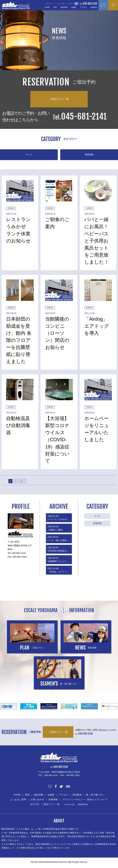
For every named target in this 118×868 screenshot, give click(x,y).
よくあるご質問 (18, 799)
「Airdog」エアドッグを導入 (60, 570)
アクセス (83, 7)
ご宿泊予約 (113, 5)
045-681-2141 (90, 4)
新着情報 (89, 155)
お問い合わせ (37, 799)
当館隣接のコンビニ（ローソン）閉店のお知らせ (60, 560)
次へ (23, 481)
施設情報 (64, 7)
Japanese (83, 804)
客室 (55, 7)
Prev (9, 706)
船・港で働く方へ (103, 5)
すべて (29, 155)
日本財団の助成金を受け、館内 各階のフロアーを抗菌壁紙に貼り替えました (60, 549)
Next (109, 706)
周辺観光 (94, 7)
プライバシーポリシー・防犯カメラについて (85, 799)
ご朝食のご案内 (55, 528)
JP (76, 4)
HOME (47, 7)
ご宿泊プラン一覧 (59, 99)
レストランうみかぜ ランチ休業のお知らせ (60, 518)
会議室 (74, 7)
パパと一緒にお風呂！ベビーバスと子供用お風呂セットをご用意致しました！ (60, 539)
